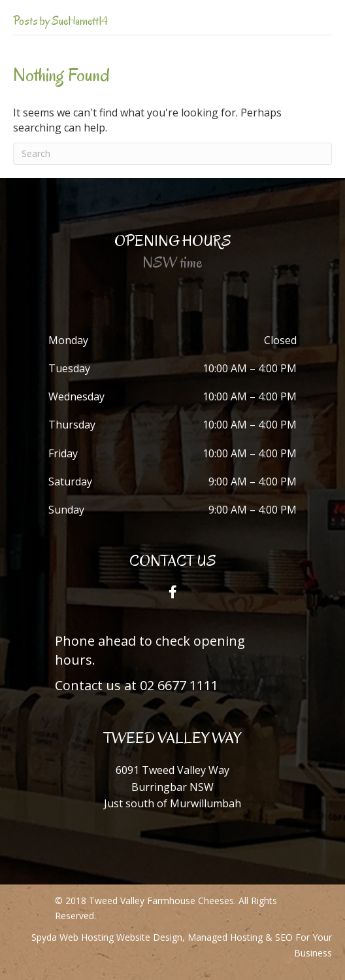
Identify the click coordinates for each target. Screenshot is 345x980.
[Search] (172, 154)
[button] (172, 592)
